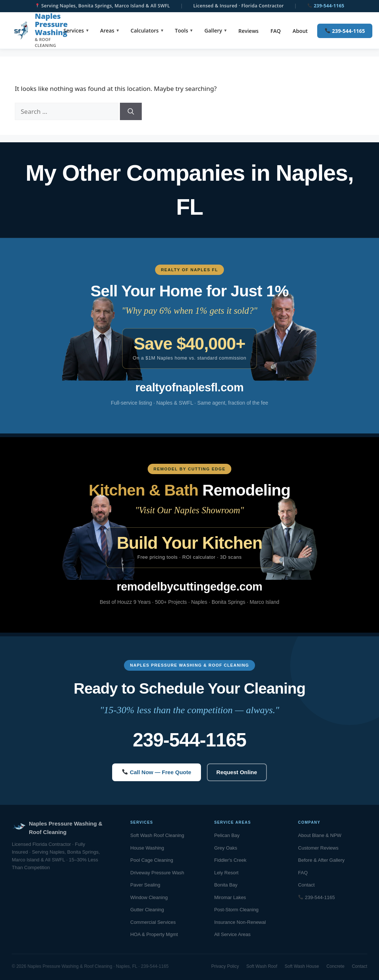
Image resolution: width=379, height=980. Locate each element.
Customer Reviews (318, 848)
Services (74, 30)
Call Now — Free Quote (157, 772)
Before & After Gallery (321, 860)
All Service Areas (232, 934)
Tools (182, 30)
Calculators (145, 30)
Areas (107, 30)
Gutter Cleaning (147, 910)
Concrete (336, 966)
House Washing (147, 848)
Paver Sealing (145, 885)
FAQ (276, 31)
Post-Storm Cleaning (237, 910)
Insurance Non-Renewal (240, 922)
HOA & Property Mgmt (154, 934)
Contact (306, 885)
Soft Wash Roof (262, 966)
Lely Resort (227, 873)
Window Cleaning (149, 897)
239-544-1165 (326, 6)
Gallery (213, 30)
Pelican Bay (227, 835)
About (300, 31)
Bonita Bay (226, 885)
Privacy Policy (225, 966)
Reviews (249, 31)
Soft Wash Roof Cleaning (157, 835)
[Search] (131, 112)
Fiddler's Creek (230, 860)
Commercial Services (153, 922)
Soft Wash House (302, 966)
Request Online (237, 772)
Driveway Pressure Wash (157, 873)
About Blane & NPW (320, 835)
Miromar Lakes (230, 897)
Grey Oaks (226, 848)
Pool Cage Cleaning (152, 860)
